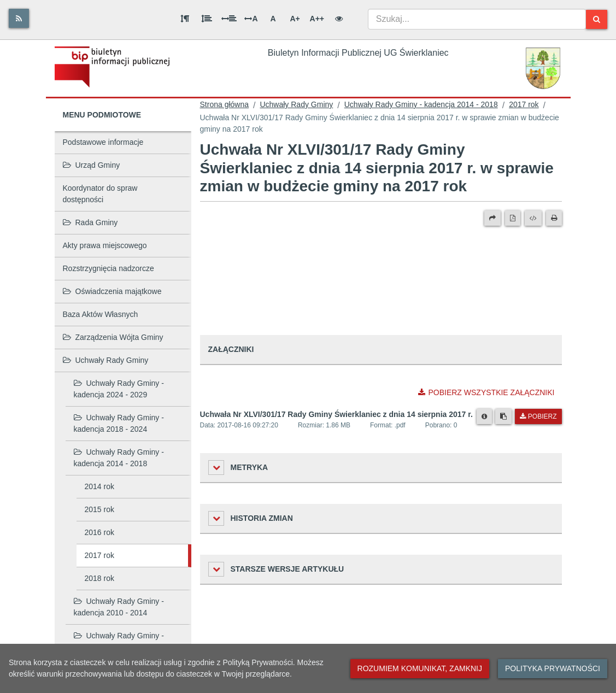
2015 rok (99, 509)
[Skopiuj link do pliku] (503, 416)
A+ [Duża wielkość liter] (295, 19)
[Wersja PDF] (513, 218)
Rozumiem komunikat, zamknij (420, 668)
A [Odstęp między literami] (251, 19)
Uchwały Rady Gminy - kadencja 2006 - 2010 (119, 641)
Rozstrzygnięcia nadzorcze (108, 268)
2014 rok (99, 486)
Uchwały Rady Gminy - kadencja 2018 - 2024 (119, 423)
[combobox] (477, 19)
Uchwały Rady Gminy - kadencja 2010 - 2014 (119, 607)
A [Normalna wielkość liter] (273, 19)
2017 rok (99, 555)
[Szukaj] (597, 19)
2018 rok (99, 578)
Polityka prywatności (553, 668)
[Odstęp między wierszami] (207, 19)
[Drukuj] (554, 218)
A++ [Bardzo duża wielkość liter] (317, 19)
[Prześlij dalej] (492, 218)
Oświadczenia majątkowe (112, 291)
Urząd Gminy (92, 165)
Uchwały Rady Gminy (106, 360)
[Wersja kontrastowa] (339, 19)
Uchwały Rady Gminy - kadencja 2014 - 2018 (119, 458)
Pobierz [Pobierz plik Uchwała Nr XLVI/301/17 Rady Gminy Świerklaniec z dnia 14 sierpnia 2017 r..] (538, 416)
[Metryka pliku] (484, 416)
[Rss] (19, 18)
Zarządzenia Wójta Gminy (113, 337)
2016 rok (99, 532)
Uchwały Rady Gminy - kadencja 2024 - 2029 (119, 389)
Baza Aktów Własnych (101, 314)
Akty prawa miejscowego (105, 245)
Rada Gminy (90, 222)
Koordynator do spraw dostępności (100, 194)
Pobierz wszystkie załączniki (486, 392)
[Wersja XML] (533, 218)
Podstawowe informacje (103, 142)
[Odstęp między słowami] (229, 19)
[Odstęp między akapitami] (185, 19)
